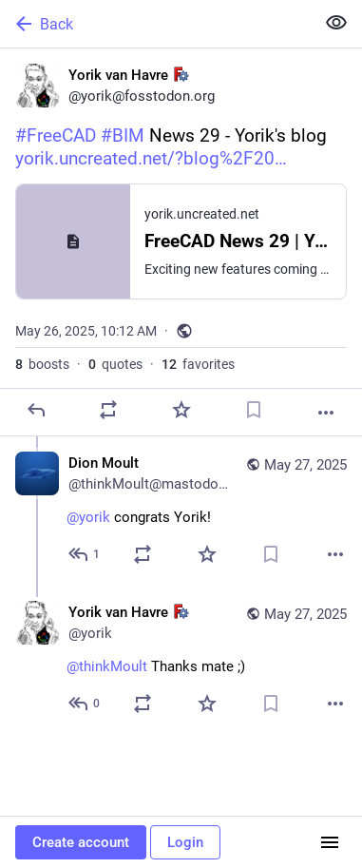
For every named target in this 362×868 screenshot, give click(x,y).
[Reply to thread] (85, 554)
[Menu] (330, 842)
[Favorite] (181, 410)
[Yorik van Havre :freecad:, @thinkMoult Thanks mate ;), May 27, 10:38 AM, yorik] (181, 660)
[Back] (155, 24)
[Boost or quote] (108, 410)
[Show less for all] (336, 23)
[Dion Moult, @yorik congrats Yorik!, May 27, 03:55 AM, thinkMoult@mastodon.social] (181, 511)
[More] (326, 413)
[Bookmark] (254, 410)
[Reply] (36, 410)
